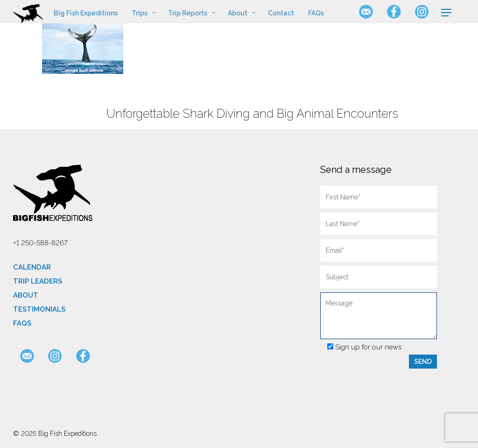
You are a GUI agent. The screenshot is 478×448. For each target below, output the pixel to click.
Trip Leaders (38, 281)
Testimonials (39, 309)
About (26, 295)
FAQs (22, 323)
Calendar (32, 267)
